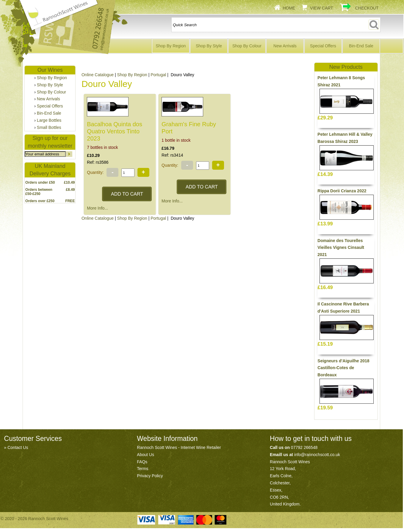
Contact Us (18, 447)
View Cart (322, 8)
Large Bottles (49, 120)
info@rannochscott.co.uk (317, 455)
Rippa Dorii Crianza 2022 (342, 191)
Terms (143, 469)
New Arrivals (285, 46)
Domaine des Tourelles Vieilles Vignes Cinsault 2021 (341, 248)
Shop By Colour (247, 46)
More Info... (97, 208)
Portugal (158, 75)
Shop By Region (171, 46)
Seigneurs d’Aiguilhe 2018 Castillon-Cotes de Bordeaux (343, 368)
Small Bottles (49, 127)
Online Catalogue (98, 75)
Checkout (367, 8)
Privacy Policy (150, 476)
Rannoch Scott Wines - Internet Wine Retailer (179, 447)
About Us (145, 455)
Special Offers (323, 46)
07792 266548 (304, 447)
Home (289, 8)
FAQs (142, 462)
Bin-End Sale (361, 46)
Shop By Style (209, 46)
